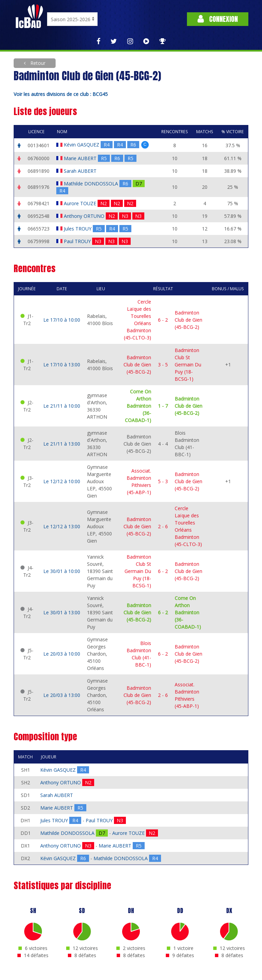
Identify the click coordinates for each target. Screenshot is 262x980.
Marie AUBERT (81, 158)
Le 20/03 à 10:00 (62, 654)
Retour (37, 63)
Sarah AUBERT (81, 171)
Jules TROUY (78, 229)
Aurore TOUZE (81, 203)
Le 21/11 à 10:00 (62, 406)
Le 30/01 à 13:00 (62, 612)
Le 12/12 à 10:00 (62, 481)
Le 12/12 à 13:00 (62, 526)
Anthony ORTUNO (85, 216)
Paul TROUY (78, 241)
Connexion (218, 19)
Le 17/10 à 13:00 (62, 365)
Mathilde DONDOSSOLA (92, 184)
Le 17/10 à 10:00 (62, 320)
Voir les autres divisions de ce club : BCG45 (61, 94)
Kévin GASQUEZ (82, 145)
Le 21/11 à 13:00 (62, 444)
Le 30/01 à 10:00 (62, 571)
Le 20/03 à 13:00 (62, 695)
